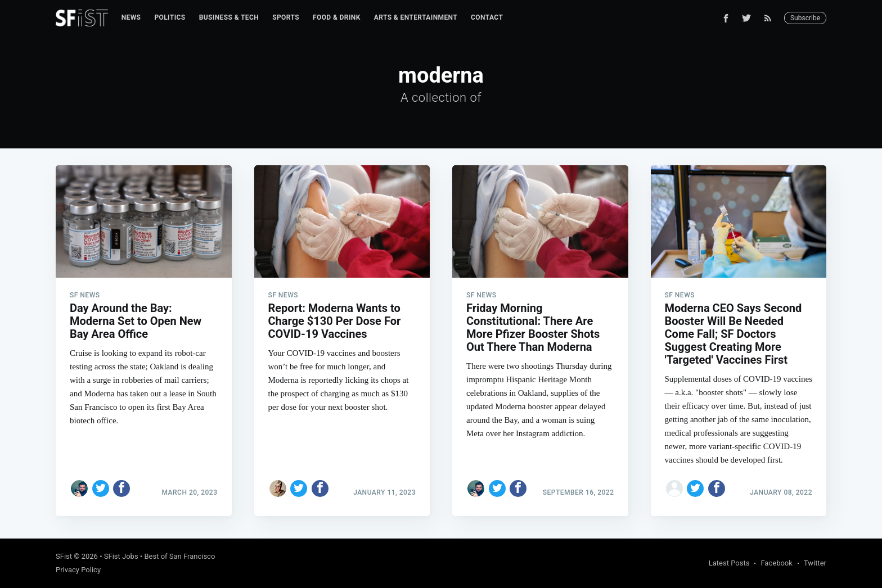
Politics (170, 17)
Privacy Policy (78, 570)
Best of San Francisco (179, 556)
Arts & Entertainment (416, 17)
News (131, 17)
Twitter (815, 563)
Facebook (776, 563)
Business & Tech (229, 17)
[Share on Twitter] (101, 489)
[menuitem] (131, 18)
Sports (286, 17)
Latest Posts (729, 563)
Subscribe (805, 18)
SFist (64, 556)
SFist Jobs (121, 556)
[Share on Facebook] (121, 489)
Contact (487, 17)
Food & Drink (337, 17)
